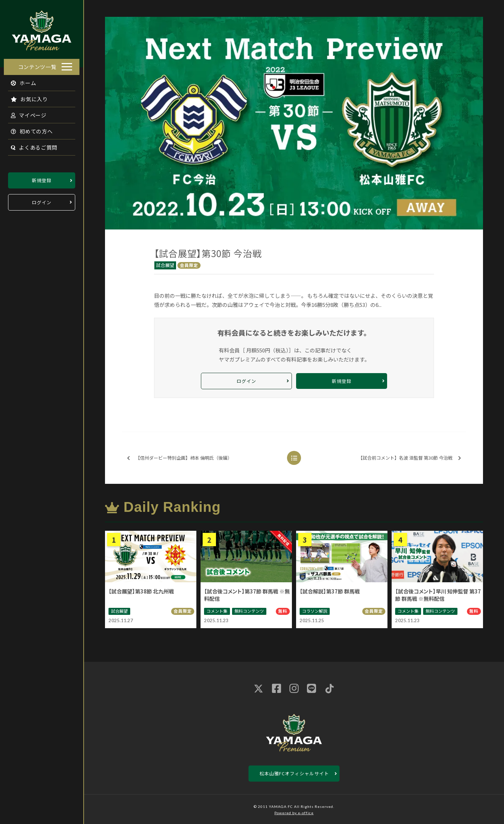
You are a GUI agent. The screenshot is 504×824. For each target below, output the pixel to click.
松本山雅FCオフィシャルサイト (294, 773)
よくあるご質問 (30, 145)
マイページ (25, 113)
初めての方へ (28, 129)
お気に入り (26, 97)
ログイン (42, 200)
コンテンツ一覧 (37, 65)
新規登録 (42, 178)
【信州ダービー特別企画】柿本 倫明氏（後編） (180, 458)
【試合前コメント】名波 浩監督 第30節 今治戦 (409, 458)
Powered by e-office (294, 813)
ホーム (20, 81)
